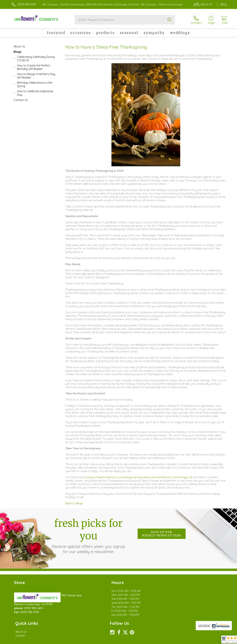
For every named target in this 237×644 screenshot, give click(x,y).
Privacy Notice (171, 640)
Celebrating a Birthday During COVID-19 (36, 59)
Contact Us (21, 100)
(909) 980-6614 (27, 4)
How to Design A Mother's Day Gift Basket (36, 76)
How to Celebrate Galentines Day (35, 93)
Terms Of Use (151, 640)
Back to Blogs (74, 503)
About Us (19, 46)
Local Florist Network (196, 640)
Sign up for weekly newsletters (162, 534)
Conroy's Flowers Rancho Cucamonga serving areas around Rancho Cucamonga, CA (138, 477)
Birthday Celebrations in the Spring (35, 84)
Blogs (17, 52)
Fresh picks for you (88, 536)
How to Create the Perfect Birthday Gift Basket (34, 67)
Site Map (217, 640)
